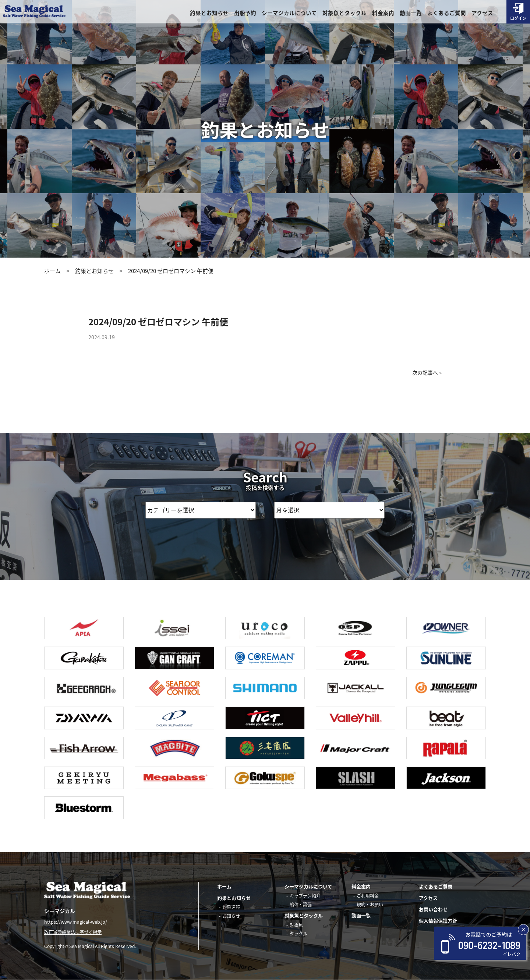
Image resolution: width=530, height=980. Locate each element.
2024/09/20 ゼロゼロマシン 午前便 (171, 271)
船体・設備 (301, 905)
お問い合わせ (433, 909)
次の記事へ (424, 372)
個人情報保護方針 (438, 921)
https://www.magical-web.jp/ (77, 922)
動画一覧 (411, 13)
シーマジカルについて (289, 13)
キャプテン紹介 (305, 896)
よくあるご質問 (447, 13)
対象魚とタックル (344, 13)
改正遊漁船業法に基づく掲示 (75, 932)
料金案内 (383, 13)
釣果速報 (231, 907)
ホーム (52, 271)
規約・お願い (370, 905)
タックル (298, 934)
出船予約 (245, 13)
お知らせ (231, 916)
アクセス (482, 13)
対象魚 (296, 925)
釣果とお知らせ (209, 13)
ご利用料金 (368, 896)
